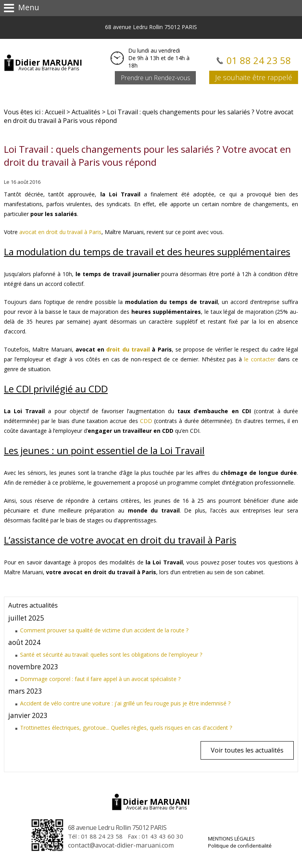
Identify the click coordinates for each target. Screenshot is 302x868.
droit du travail (128, 349)
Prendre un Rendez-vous (156, 78)
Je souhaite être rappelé (254, 77)
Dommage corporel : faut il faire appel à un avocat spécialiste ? (100, 679)
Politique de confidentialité (240, 846)
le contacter (260, 359)
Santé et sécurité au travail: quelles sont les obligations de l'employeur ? (111, 655)
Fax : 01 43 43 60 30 (156, 836)
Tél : (95, 836)
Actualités (86, 112)
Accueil (55, 112)
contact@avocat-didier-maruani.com (121, 845)
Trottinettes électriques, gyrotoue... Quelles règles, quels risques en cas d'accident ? (126, 728)
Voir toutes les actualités (247, 750)
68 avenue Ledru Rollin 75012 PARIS (151, 27)
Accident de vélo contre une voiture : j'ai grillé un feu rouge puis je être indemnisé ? (125, 703)
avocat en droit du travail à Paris (60, 232)
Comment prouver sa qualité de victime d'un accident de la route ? (104, 630)
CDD (146, 421)
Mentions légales (231, 839)
